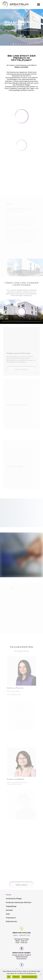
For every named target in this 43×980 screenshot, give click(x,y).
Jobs (8, 914)
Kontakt (9, 910)
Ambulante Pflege (14, 899)
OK (9, 977)
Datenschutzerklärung (29, 977)
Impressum (11, 918)
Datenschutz (11, 921)
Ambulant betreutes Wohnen (19, 902)
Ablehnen (16, 977)
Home (9, 895)
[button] (38, 5)
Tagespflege (11, 906)
